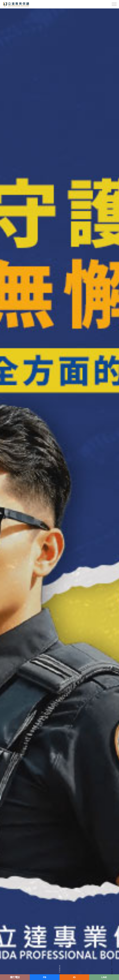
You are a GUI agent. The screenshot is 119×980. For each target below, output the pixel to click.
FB (45, 977)
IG (74, 977)
